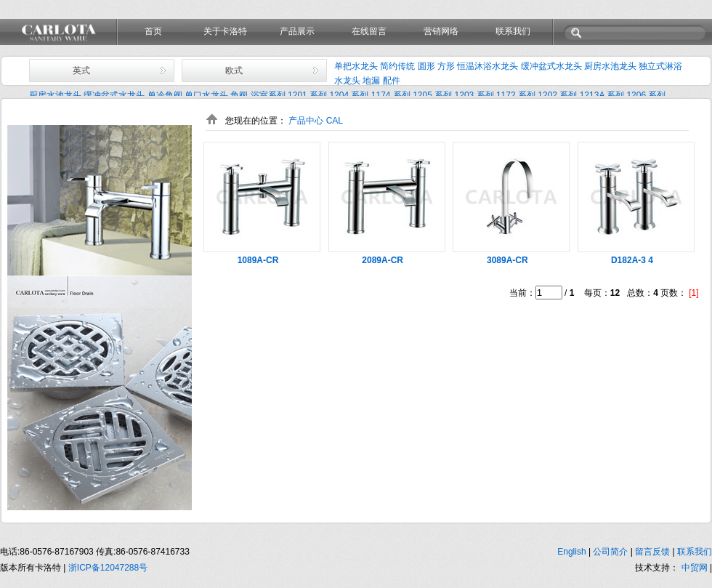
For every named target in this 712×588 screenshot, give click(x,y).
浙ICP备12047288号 (108, 568)
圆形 (426, 66)
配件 (392, 81)
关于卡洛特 (225, 31)
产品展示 (297, 31)
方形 (446, 66)
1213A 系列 (602, 95)
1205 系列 (432, 95)
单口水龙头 (206, 95)
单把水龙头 (356, 66)
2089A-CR (383, 260)
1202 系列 (557, 95)
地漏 (371, 81)
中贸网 (695, 568)
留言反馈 (654, 552)
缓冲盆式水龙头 (551, 66)
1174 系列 (391, 95)
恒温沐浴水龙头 (488, 66)
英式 (81, 71)
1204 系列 (349, 95)
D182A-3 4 (632, 260)
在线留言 (369, 31)
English (573, 552)
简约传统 (397, 66)
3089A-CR (507, 260)
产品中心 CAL (316, 121)
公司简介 (611, 552)
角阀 (239, 95)
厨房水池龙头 (610, 66)
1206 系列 (646, 95)
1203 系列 (474, 95)
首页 (153, 31)
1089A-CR (258, 260)
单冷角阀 (165, 95)
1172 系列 (516, 95)
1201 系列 (307, 95)
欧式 (234, 71)
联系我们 (513, 31)
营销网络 (441, 31)
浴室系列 (268, 95)
